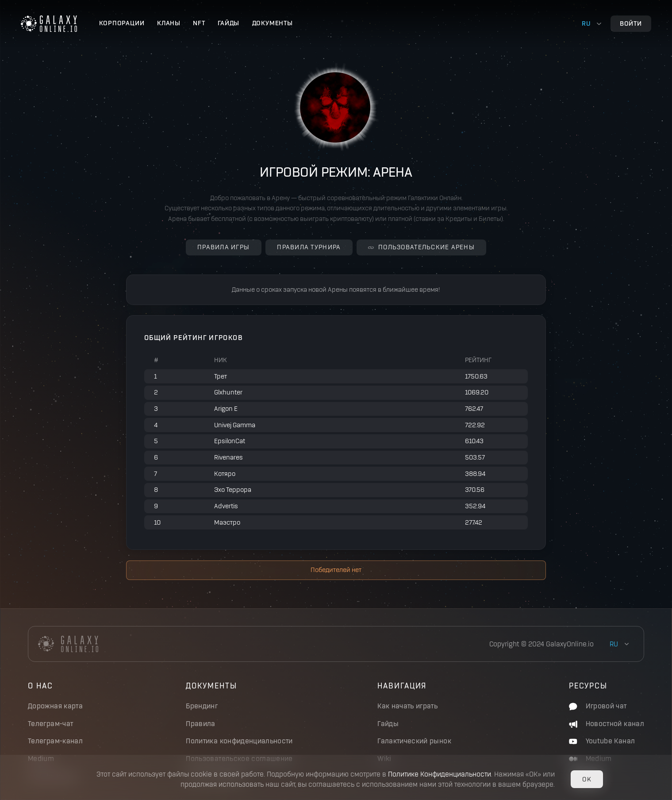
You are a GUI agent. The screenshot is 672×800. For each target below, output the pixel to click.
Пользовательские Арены (421, 247)
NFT (199, 23)
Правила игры (223, 247)
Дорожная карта (55, 706)
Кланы (169, 23)
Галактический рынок (414, 741)
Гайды (228, 23)
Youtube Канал (602, 741)
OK (587, 779)
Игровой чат (598, 706)
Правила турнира (309, 247)
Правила (200, 724)
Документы (273, 23)
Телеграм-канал (55, 741)
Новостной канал (607, 724)
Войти (631, 23)
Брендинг (202, 706)
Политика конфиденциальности (239, 741)
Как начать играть (407, 706)
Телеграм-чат (50, 724)
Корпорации (122, 23)
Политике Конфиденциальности (440, 774)
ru (586, 23)
